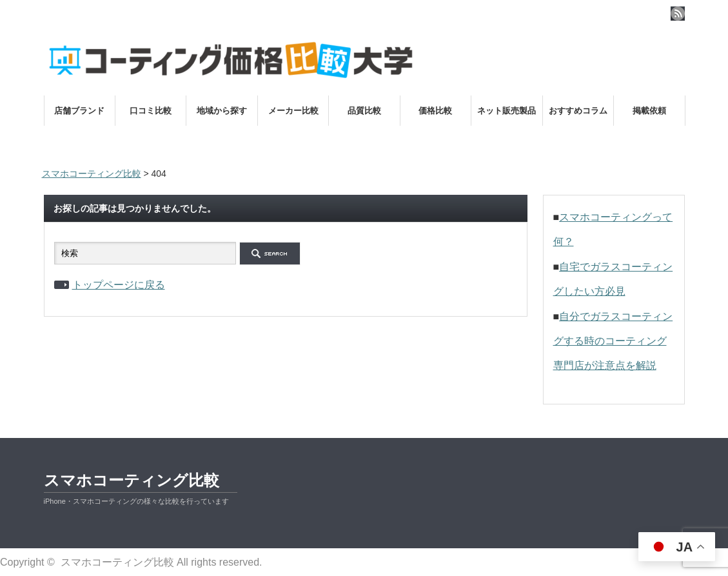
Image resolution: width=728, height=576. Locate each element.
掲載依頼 (649, 111)
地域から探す (222, 111)
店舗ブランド (79, 111)
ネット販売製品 (507, 111)
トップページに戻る (119, 285)
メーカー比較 (293, 111)
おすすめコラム (578, 111)
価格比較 (435, 111)
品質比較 (364, 111)
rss (678, 14)
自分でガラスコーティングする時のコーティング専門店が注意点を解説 (613, 341)
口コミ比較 (151, 111)
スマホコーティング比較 (132, 480)
